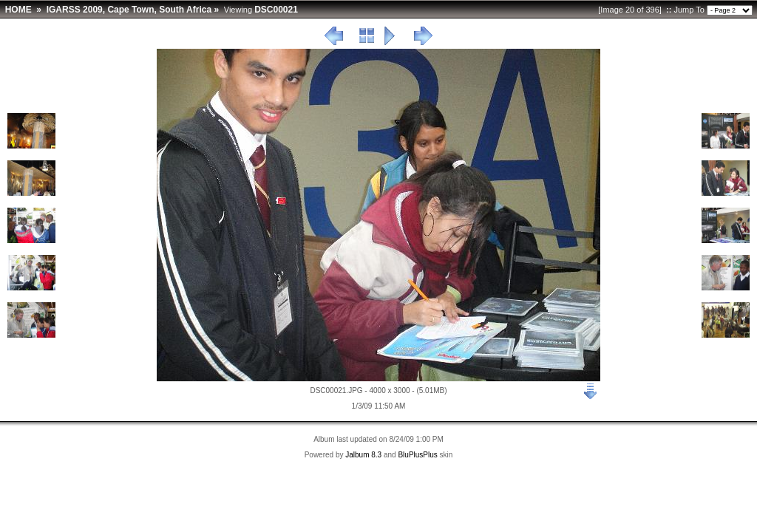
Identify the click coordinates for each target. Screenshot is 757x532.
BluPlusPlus (417, 455)
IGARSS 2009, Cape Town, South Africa (129, 10)
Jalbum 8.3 (363, 455)
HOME (18, 10)
